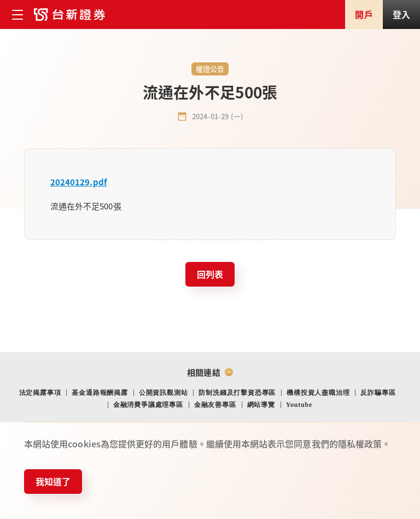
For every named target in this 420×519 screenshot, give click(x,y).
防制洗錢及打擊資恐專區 (237, 393)
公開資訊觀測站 (164, 393)
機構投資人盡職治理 (318, 393)
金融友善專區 (215, 405)
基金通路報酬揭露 (100, 393)
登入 (401, 14)
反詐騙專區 (378, 393)
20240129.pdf (79, 182)
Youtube (299, 405)
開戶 (364, 14)
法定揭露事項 (40, 393)
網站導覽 (261, 405)
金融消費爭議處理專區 (148, 405)
